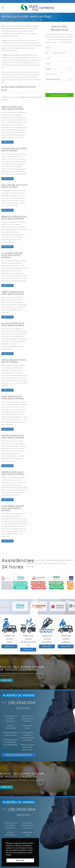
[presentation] (60, 86)
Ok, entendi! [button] (20, 860)
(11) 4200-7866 (19, 702)
